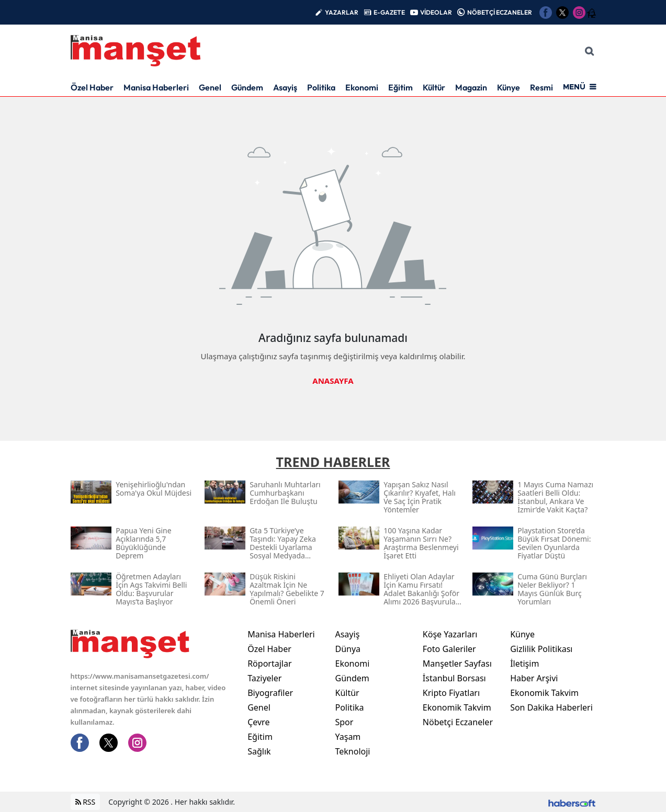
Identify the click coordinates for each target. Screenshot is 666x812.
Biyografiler (270, 693)
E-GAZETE (389, 12)
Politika (321, 87)
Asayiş (285, 87)
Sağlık (259, 751)
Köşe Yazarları (450, 634)
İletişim (524, 664)
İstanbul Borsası (454, 678)
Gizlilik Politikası (541, 649)
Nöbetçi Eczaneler (458, 722)
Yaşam (348, 737)
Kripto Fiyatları (451, 693)
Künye (509, 87)
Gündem (247, 87)
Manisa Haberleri (156, 87)
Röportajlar (269, 664)
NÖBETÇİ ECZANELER (500, 12)
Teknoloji (352, 751)
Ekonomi (362, 87)
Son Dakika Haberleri (551, 707)
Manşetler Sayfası (457, 664)
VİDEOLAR (436, 12)
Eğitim (400, 87)
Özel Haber (92, 87)
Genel (210, 87)
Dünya (348, 649)
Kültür (434, 87)
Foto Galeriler (449, 649)
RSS (86, 802)
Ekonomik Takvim (457, 707)
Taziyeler (264, 678)
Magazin (471, 87)
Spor (344, 722)
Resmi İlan (549, 87)
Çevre (258, 722)
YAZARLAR (342, 12)
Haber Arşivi (534, 678)
